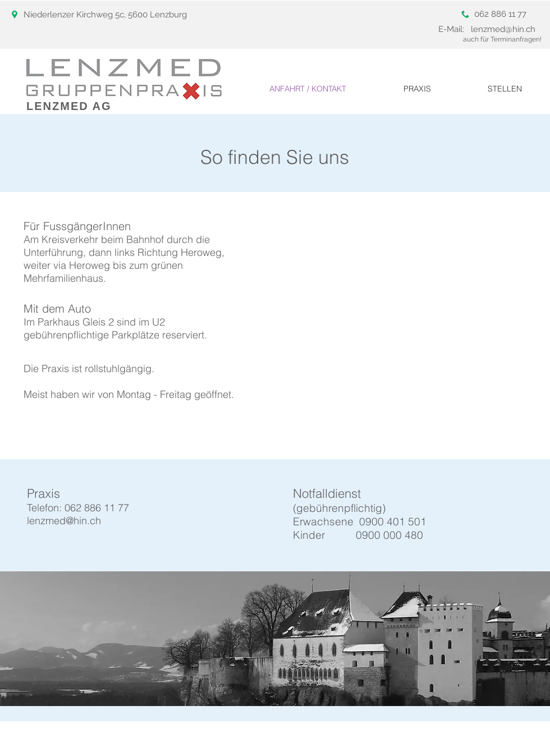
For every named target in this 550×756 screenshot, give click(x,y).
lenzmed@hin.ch (503, 29)
